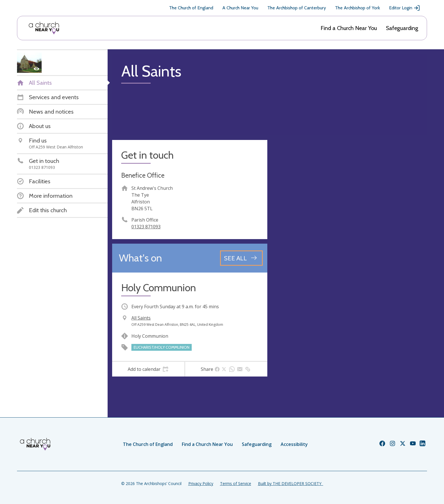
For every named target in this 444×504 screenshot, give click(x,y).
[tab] (148, 369)
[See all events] (241, 258)
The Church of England (191, 8)
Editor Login (405, 8)
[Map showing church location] (349, 218)
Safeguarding (402, 28)
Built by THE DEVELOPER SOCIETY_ (291, 483)
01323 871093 (146, 227)
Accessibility (294, 444)
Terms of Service (236, 483)
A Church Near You (240, 8)
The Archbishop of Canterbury (297, 8)
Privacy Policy (201, 483)
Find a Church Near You (349, 28)
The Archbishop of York (357, 8)
